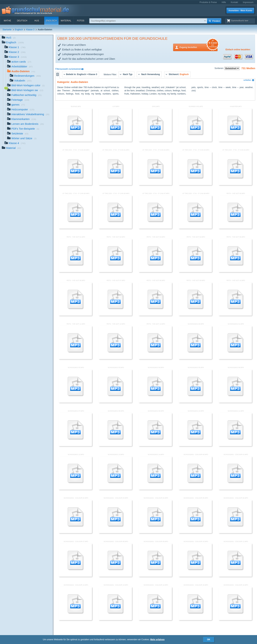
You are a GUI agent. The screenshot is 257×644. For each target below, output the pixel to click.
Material (66, 21)
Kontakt (234, 2)
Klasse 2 (15, 52)
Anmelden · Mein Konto (240, 11)
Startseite (7, 30)
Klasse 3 (30, 30)
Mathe (7, 21)
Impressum (248, 2)
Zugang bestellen (198, 47)
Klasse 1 (15, 48)
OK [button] (209, 640)
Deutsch (22, 21)
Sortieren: (219, 68)
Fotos (81, 21)
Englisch (51, 21)
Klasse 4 (15, 143)
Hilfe (224, 2)
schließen (249, 80)
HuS (37, 21)
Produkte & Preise (208, 2)
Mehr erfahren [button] (157, 640)
